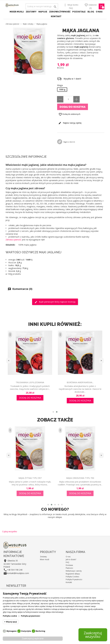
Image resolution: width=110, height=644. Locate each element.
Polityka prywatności (31, 616)
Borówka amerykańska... (80, 382)
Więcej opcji (11, 622)
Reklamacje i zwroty (74, 571)
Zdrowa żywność (60, 12)
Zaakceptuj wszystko (93, 635)
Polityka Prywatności (74, 579)
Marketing (40, 631)
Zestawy (31, 12)
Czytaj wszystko (10, 531)
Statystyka (26, 631)
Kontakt (56, 16)
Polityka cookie (10, 616)
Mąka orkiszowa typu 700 (80, 478)
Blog (91, 12)
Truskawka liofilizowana (30, 382)
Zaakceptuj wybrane (33, 638)
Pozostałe (79, 12)
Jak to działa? (71, 559)
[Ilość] (68, 99)
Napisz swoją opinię (70, 123)
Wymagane (12, 631)
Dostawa (69, 565)
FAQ (71, 8)
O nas (99, 12)
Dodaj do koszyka (73, 107)
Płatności (69, 568)
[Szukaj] (42, 6)
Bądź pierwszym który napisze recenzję (55, 302)
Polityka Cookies (72, 577)
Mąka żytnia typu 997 (30, 478)
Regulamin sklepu (73, 574)
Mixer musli (17, 12)
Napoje (43, 12)
